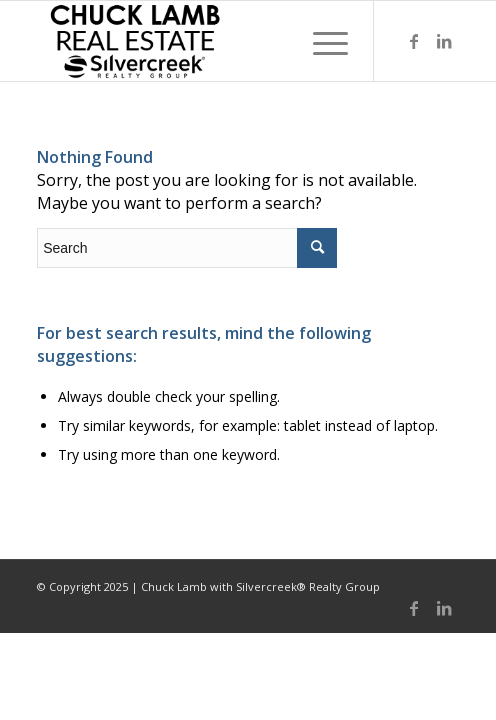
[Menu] (320, 41)
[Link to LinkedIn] (444, 41)
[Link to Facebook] (414, 41)
